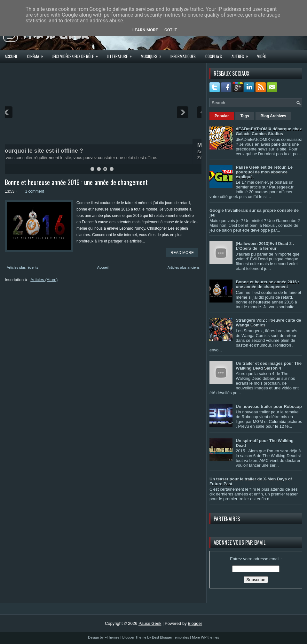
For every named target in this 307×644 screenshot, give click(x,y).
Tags (245, 116)
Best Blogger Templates (170, 637)
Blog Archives (273, 116)
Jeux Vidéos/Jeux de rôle (77, 54)
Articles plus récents (22, 267)
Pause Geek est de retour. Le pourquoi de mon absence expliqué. (264, 172)
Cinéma (37, 54)
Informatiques (183, 56)
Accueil (11, 56)
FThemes (112, 637)
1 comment (34, 191)
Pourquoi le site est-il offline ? (51, 151)
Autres (242, 54)
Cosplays (214, 56)
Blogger (195, 623)
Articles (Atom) (44, 280)
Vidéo (262, 56)
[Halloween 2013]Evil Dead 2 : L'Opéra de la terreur (265, 246)
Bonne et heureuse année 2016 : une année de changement (76, 182)
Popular (222, 116)
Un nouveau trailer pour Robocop (269, 406)
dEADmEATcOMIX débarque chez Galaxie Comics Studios (269, 131)
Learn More (145, 30)
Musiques (153, 54)
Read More (182, 253)
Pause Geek (150, 623)
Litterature (121, 54)
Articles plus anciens (184, 267)
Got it (171, 30)
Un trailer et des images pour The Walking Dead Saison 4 (269, 366)
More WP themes (205, 637)
